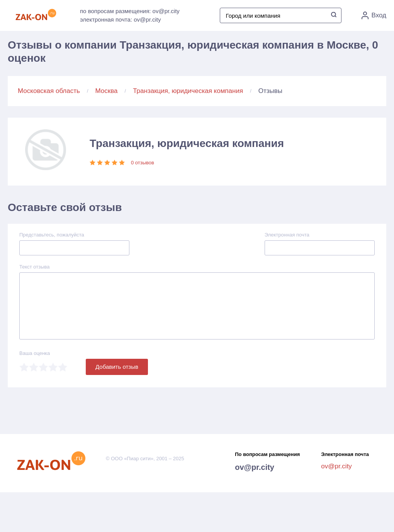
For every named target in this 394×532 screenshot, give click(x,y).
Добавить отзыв (117, 367)
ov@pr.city (255, 467)
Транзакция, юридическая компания (188, 91)
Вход (374, 15)
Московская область (49, 91)
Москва (107, 91)
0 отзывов (143, 163)
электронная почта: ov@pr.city (120, 19)
